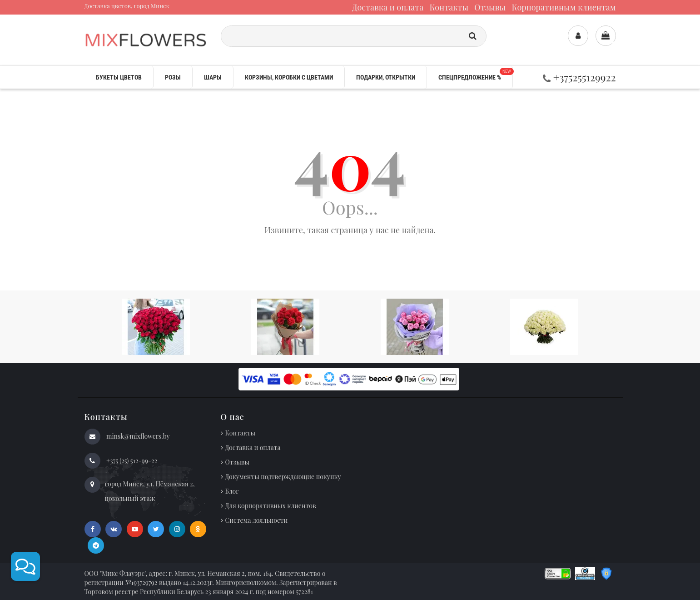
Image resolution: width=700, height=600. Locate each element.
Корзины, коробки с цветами (289, 77)
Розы (173, 77)
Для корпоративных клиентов (271, 506)
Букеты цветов (119, 77)
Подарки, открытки (386, 77)
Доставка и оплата (388, 7)
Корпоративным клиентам (563, 7)
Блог (232, 491)
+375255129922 (579, 77)
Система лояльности (257, 520)
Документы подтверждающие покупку (283, 477)
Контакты (449, 7)
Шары (213, 77)
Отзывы (490, 7)
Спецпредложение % (475, 74)
